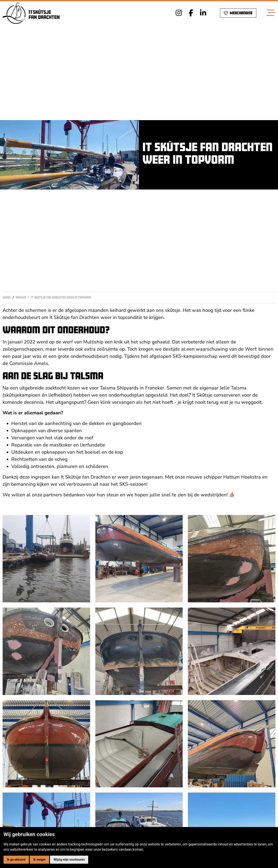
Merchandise (238, 13)
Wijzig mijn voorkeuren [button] (69, 860)
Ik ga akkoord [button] (16, 860)
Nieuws (21, 297)
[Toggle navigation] (271, 13)
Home (7, 297)
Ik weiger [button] (39, 860)
